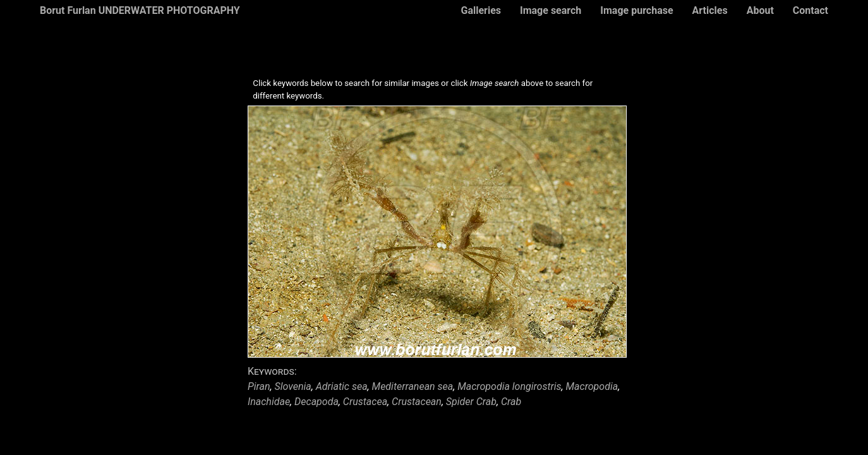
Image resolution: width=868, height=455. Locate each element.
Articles (710, 10)
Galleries (481, 10)
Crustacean (417, 402)
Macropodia (592, 386)
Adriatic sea (342, 386)
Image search (551, 10)
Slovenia (293, 386)
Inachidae (269, 402)
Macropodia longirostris (509, 386)
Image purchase (636, 10)
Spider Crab (471, 402)
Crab (511, 402)
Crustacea (365, 402)
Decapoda (316, 402)
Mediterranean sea (413, 386)
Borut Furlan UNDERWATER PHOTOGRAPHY (140, 10)
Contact (811, 10)
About (760, 10)
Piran (259, 386)
